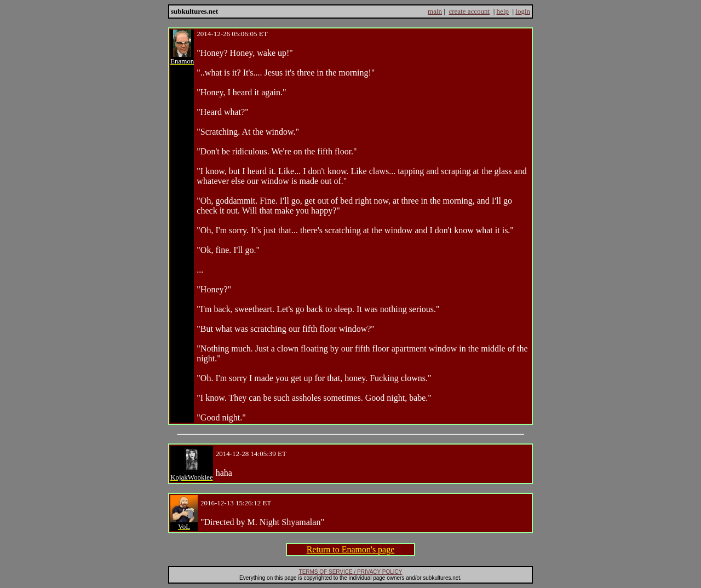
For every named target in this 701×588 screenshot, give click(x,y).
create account (469, 11)
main (435, 11)
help (503, 11)
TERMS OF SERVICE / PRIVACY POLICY (351, 572)
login (523, 11)
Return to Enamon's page (351, 549)
